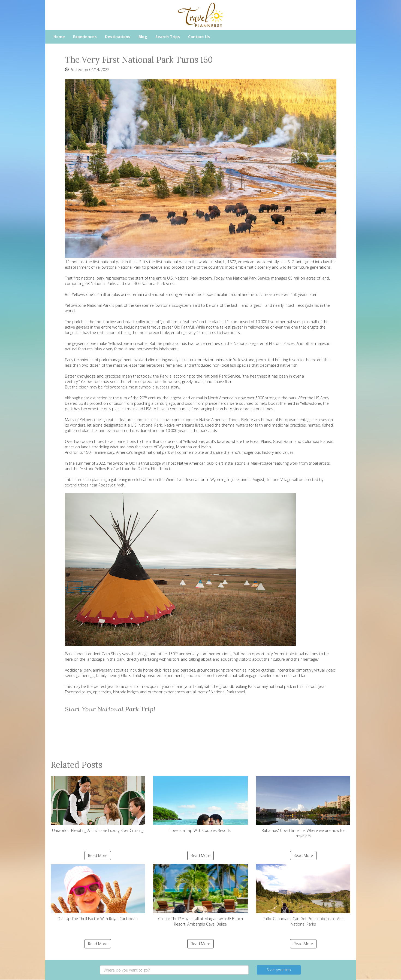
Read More (98, 855)
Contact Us (199, 37)
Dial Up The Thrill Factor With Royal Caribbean (98, 893)
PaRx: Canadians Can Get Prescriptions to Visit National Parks (303, 895)
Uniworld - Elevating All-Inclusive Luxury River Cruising (98, 805)
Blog (143, 37)
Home (59, 37)
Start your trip (279, 970)
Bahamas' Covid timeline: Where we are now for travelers (303, 807)
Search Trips (168, 37)
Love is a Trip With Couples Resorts (200, 805)
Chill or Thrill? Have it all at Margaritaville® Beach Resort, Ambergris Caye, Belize (200, 895)
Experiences (85, 37)
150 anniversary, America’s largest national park (127, 452)
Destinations (118, 37)
